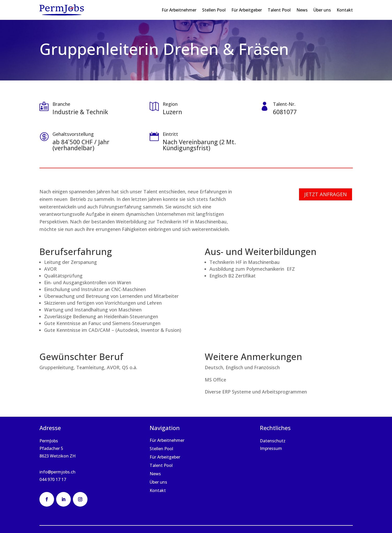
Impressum (271, 448)
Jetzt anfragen (326, 194)
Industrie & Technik (80, 112)
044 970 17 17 (53, 479)
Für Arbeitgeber (247, 10)
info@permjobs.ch (57, 472)
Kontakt (345, 10)
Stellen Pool (214, 10)
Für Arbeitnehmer (179, 10)
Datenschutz (273, 441)
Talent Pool (279, 10)
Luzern (172, 112)
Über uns (322, 10)
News (302, 10)
